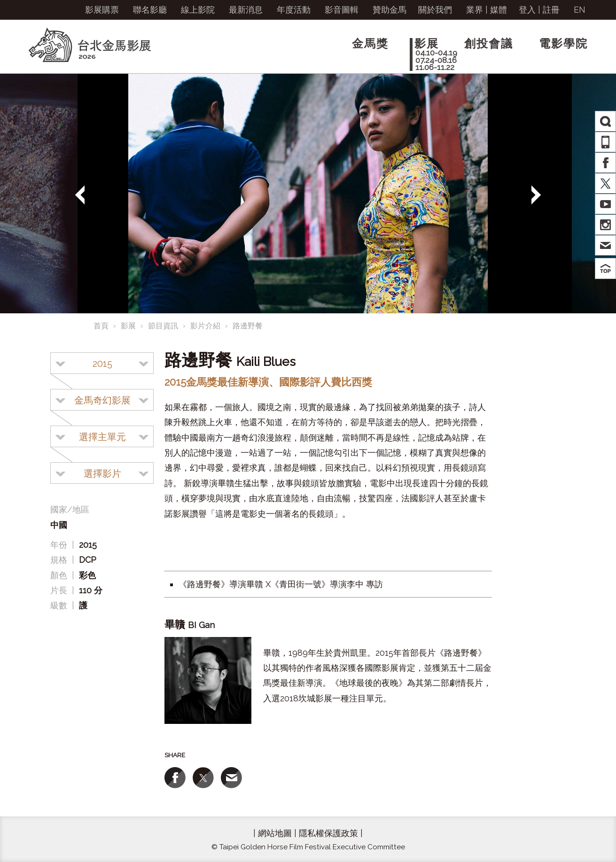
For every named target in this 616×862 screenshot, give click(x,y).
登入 (527, 10)
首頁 (101, 326)
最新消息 (246, 10)
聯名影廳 (150, 10)
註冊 (551, 10)
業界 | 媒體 (487, 10)
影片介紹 (205, 326)
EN (580, 10)
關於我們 (435, 10)
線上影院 (198, 10)
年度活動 (294, 10)
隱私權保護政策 (328, 833)
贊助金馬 (390, 10)
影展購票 (102, 10)
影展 (128, 326)
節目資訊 (163, 326)
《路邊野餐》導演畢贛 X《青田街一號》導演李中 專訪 (281, 584)
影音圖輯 (342, 10)
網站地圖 (275, 833)
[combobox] (102, 363)
